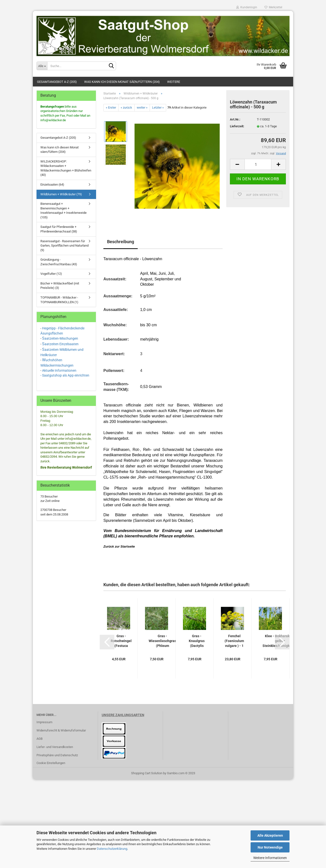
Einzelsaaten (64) (52, 185)
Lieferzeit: (237, 126)
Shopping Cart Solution (147, 773)
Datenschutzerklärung (112, 849)
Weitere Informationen (270, 858)
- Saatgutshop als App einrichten (65, 375)
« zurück (126, 107)
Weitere (174, 82)
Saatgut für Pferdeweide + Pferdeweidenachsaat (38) (59, 229)
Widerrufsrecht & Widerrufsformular (61, 730)
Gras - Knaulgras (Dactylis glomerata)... (197, 641)
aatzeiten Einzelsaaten (62, 344)
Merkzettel (273, 7)
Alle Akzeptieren (270, 835)
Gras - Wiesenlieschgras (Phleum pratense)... (162, 641)
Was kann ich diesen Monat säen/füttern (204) (122, 82)
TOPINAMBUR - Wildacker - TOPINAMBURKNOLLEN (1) (59, 300)
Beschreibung (121, 242)
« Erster (111, 107)
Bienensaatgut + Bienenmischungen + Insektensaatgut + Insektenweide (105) (63, 211)
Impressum (44, 722)
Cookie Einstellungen (51, 763)
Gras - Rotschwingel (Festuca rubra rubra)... (121, 641)
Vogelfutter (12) (51, 274)
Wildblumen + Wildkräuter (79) (61, 194)
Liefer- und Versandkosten (55, 747)
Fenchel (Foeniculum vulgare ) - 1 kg (234, 641)
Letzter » (158, 107)
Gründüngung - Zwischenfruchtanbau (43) (59, 262)
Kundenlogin (247, 7)
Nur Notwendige (270, 847)
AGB (40, 739)
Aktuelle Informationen (59, 370)
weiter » (142, 107)
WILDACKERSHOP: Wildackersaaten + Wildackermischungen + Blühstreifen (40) (66, 168)
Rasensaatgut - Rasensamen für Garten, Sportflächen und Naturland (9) (64, 246)
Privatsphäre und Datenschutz (57, 755)
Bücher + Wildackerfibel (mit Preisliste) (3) (60, 286)
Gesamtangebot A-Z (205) (57, 82)
